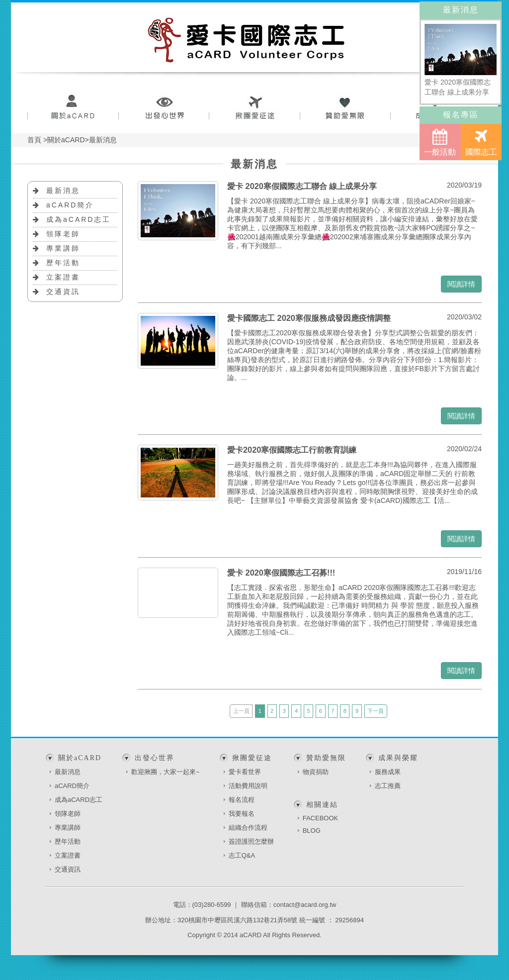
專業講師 (63, 248)
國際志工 (481, 142)
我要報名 (242, 814)
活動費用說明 (248, 786)
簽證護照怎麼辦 (251, 841)
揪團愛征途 (255, 108)
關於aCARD (73, 108)
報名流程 (242, 800)
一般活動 (440, 142)
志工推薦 (388, 786)
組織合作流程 (248, 828)
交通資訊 (63, 292)
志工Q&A (242, 855)
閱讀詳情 (461, 284)
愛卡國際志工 (247, 40)
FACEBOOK (321, 818)
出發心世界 (164, 108)
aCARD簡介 (70, 205)
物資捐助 (316, 772)
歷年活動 (63, 263)
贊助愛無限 (346, 108)
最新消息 (63, 191)
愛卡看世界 (245, 772)
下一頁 (376, 711)
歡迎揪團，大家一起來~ (166, 772)
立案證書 (63, 277)
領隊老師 (63, 234)
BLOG (312, 831)
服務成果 (388, 772)
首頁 (34, 140)
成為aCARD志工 (79, 219)
